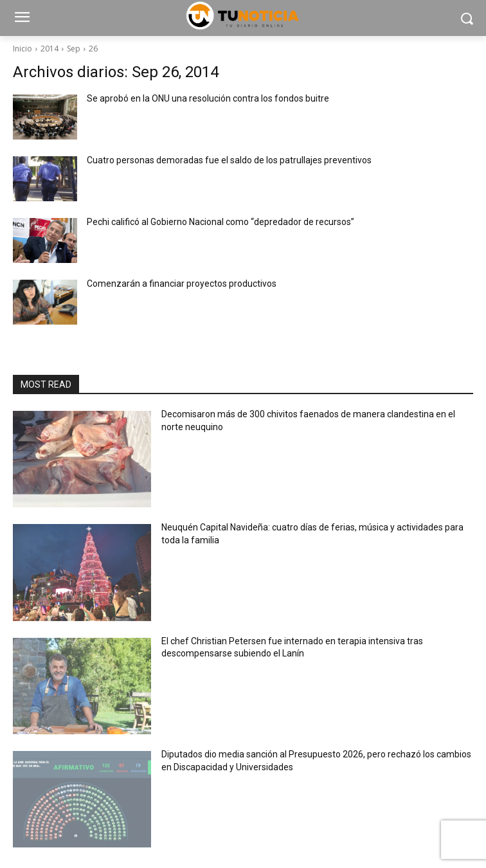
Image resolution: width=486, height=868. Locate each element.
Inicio (22, 49)
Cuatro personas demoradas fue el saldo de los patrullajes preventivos (229, 160)
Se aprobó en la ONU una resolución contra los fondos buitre (208, 98)
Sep (74, 49)
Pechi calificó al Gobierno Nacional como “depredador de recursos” (221, 222)
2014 (50, 49)
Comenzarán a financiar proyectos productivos (182, 284)
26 (93, 49)
